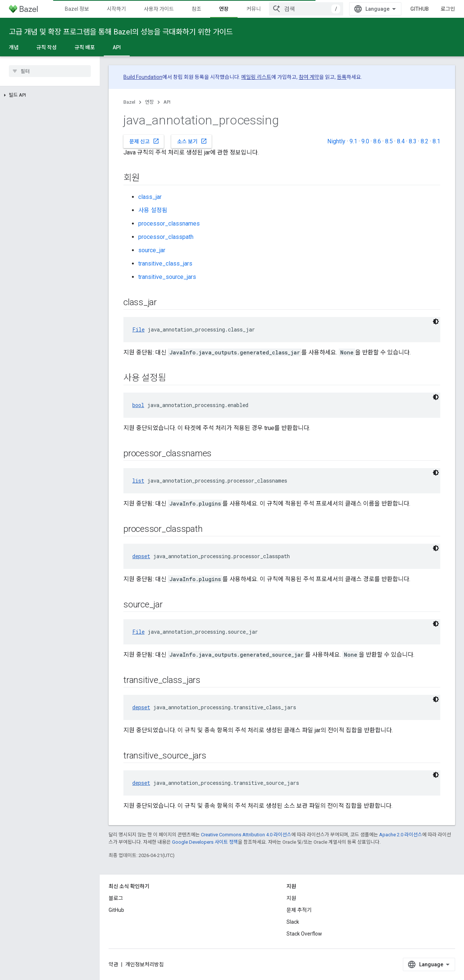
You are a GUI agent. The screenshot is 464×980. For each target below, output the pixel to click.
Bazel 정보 (77, 9)
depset (141, 556)
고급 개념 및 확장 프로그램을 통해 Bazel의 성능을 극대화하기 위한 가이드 (121, 32)
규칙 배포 (85, 47)
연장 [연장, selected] (224, 9)
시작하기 (116, 9)
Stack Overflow (304, 934)
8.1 (436, 141)
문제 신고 (144, 141)
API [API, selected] (117, 47)
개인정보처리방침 (145, 964)
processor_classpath (166, 237)
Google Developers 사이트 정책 (205, 842)
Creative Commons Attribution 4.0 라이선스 (246, 835)
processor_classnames (169, 224)
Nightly (336, 141)
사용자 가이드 (159, 9)
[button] (50, 95)
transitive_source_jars (167, 277)
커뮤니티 (256, 9)
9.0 (365, 141)
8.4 (401, 141)
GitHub (420, 9)
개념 (14, 47)
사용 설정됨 (153, 210)
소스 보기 (192, 141)
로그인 (448, 9)
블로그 (116, 898)
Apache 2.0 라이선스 (401, 835)
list (138, 481)
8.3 (413, 141)
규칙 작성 (47, 47)
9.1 (353, 141)
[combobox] (306, 9)
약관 (113, 964)
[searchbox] (50, 71)
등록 (342, 77)
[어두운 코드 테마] (436, 321)
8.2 (425, 141)
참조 (196, 9)
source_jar (152, 250)
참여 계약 (309, 77)
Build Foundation (143, 77)
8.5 (389, 141)
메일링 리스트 (256, 77)
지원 (291, 898)
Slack (293, 922)
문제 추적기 (299, 910)
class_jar (150, 197)
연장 (149, 102)
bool (138, 405)
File (138, 329)
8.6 (377, 141)
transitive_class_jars (165, 264)
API (167, 102)
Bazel (129, 102)
